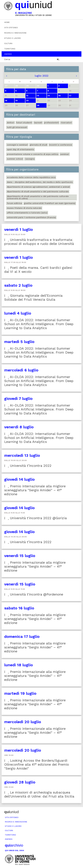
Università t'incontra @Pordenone (34, 594)
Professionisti (51, 123)
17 (70, 96)
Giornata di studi (38, 145)
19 (16, 100)
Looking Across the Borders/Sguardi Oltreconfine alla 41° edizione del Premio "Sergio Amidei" (37, 764)
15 (49, 96)
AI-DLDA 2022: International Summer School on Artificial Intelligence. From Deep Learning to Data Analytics (39, 324)
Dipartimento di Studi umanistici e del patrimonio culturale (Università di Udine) (38, 197)
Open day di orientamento (20, 149)
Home (7, 22)
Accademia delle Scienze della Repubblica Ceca (31, 177)
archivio (14, 845)
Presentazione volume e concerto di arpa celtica (33, 154)
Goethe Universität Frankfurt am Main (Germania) (50, 203)
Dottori (11, 123)
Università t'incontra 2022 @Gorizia (36, 518)
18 (6, 100)
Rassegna (30, 159)
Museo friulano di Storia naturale (24, 208)
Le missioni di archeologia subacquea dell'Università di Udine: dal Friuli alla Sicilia (39, 794)
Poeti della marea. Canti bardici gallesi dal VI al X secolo (38, 270)
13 (27, 96)
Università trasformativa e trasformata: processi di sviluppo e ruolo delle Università (39, 242)
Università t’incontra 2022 (28, 466)
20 (27, 100)
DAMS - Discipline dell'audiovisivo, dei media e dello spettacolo (40, 182)
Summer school (15, 159)
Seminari (65, 154)
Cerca (7, 59)
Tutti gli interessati (17, 127)
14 (38, 96)
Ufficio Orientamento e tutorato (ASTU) (27, 213)
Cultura (8, 43)
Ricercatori (66, 123)
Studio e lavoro (13, 38)
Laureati (38, 123)
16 (59, 96)
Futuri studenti (24, 123)
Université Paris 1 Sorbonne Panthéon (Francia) (31, 217)
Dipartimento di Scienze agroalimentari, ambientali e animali (38, 187)
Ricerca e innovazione (15, 33)
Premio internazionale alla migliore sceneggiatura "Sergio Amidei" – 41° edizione (35, 490)
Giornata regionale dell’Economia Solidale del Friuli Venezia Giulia (33, 298)
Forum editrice (14, 203)
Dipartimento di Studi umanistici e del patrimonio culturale (38, 191)
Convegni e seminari (17, 145)
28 (38, 105)
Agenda (8, 54)
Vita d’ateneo (11, 28)
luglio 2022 (41, 76)
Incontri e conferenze (61, 145)
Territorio (10, 49)
